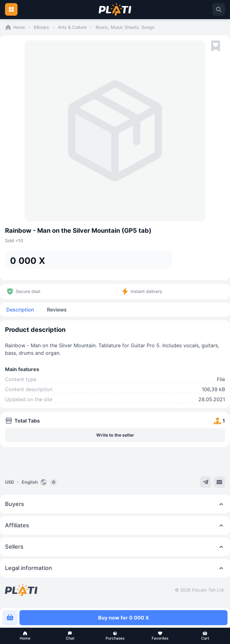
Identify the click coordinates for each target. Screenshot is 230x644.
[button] (25, 636)
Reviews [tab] (57, 310)
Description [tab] (20, 310)
